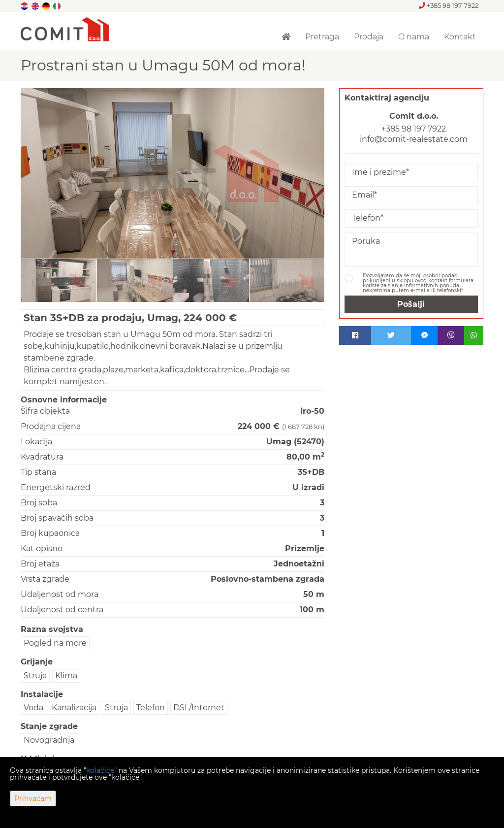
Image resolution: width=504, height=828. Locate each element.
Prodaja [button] (369, 37)
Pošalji (411, 304)
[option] (59, 280)
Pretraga (322, 37)
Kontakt (460, 37)
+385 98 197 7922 (449, 5)
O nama (414, 37)
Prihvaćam (33, 798)
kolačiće (100, 770)
